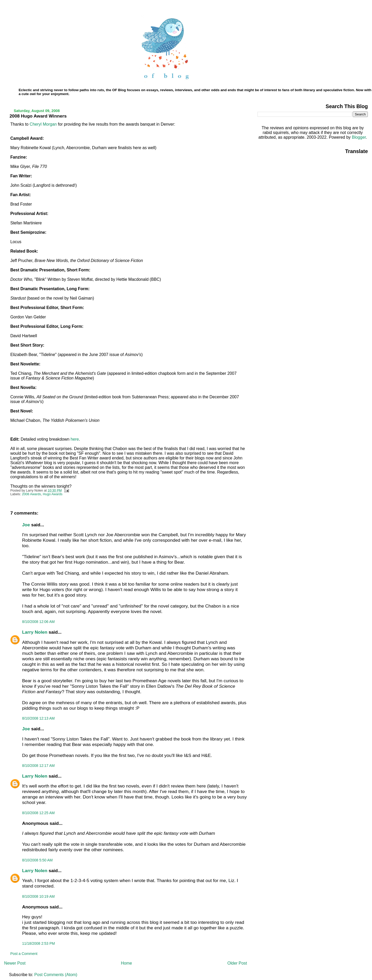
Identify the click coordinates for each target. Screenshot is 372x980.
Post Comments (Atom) (56, 975)
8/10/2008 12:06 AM (38, 622)
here (75, 439)
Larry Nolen (35, 632)
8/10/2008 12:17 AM (38, 766)
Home (127, 963)
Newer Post (15, 963)
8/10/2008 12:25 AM (38, 813)
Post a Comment (24, 954)
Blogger (359, 137)
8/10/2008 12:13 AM (38, 718)
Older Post (237, 963)
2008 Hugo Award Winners (38, 116)
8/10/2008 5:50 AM (37, 860)
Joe (26, 525)
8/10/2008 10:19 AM (38, 896)
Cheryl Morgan (43, 124)
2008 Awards (32, 494)
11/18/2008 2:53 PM (38, 943)
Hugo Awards (53, 494)
